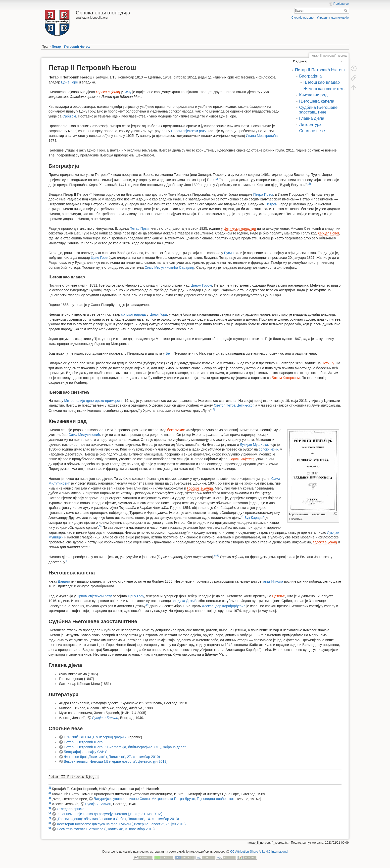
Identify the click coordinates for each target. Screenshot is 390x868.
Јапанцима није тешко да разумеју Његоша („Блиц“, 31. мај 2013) (109, 814)
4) (242, 516)
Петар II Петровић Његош (71, 47)
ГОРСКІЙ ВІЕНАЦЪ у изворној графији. (96, 737)
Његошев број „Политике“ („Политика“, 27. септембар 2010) (112, 757)
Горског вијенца (200, 488)
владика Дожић (184, 601)
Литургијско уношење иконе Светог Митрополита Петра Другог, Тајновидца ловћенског (164, 799)
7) (218, 556)
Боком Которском (286, 378)
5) (100, 526)
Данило (64, 581)
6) (215, 556)
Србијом (69, 116)
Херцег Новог (328, 233)
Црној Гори (158, 314)
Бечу (127, 92)
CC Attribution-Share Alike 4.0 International (259, 852)
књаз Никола (273, 581)
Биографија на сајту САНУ (85, 752)
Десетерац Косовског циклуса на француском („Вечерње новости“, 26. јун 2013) (121, 824)
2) (310, 184)
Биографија (311, 76)
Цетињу (328, 363)
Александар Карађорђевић (224, 606)
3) (214, 409)
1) (217, 179)
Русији (229, 253)
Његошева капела (317, 101)
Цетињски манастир (240, 228)
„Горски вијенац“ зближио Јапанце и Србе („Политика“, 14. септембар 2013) (118, 819)
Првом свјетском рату (189, 131)
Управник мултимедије (333, 18)
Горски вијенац (108, 92)
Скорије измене (303, 18)
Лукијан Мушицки (254, 445)
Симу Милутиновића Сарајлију (170, 267)
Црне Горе (70, 82)
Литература (310, 125)
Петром (271, 204)
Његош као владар (322, 82)
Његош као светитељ (324, 89)
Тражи (346, 11)
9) (147, 605)
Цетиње (278, 596)
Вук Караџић (255, 518)
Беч (169, 353)
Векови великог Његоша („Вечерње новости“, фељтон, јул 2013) (116, 761)
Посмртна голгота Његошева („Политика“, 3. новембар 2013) (106, 829)
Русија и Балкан (105, 718)
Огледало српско (71, 809)
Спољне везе (312, 131)
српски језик (268, 449)
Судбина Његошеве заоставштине (318, 110)
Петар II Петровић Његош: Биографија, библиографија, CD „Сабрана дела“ (125, 747)
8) (67, 561)
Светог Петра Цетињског (234, 405)
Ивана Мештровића (262, 136)
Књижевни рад (313, 95)
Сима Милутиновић (84, 435)
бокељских (176, 430)
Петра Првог (263, 194)
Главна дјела (312, 118)
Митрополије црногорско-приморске (93, 401)
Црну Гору (136, 596)
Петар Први (139, 228)
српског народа (133, 314)
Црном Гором (201, 285)
